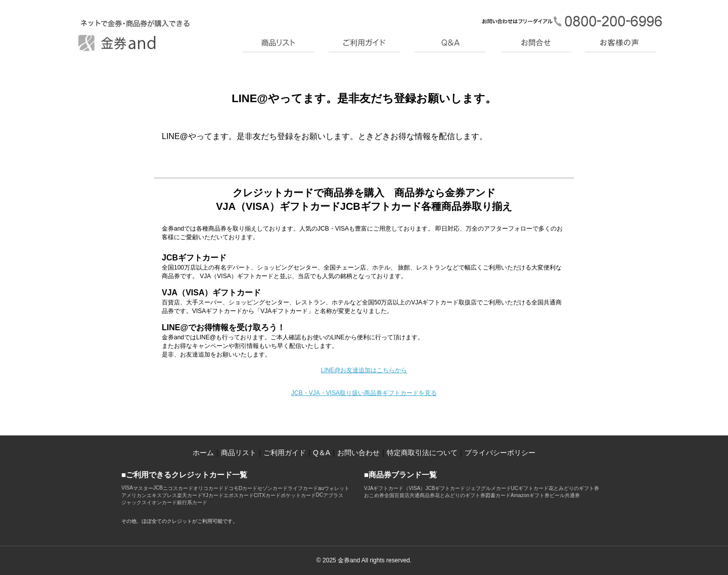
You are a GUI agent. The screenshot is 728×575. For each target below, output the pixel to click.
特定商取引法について (422, 453)
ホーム (203, 453)
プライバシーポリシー (500, 453)
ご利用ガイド (285, 453)
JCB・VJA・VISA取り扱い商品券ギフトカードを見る (364, 393)
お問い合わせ (358, 453)
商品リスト (239, 453)
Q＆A (322, 453)
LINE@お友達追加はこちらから (364, 370)
